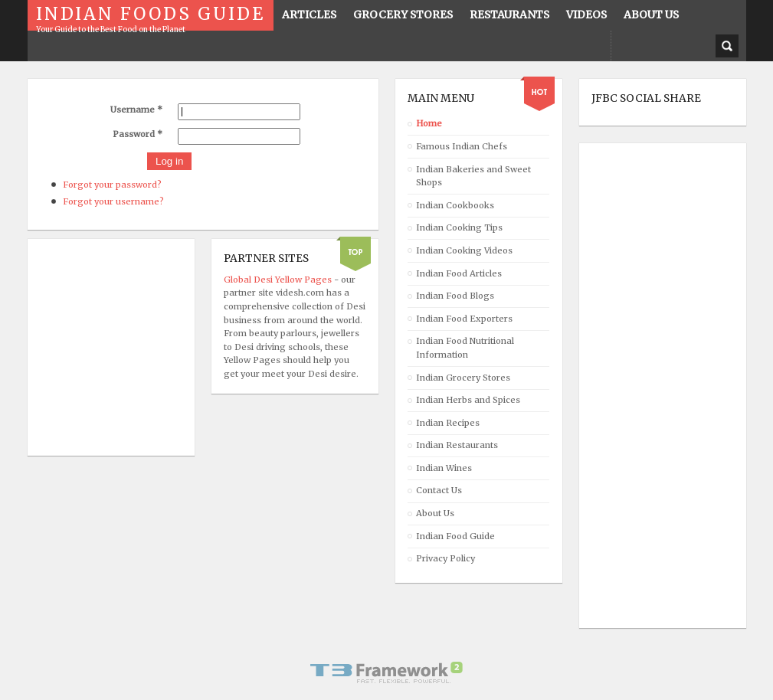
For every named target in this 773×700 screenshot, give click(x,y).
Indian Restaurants (457, 445)
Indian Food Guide (455, 536)
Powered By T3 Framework (387, 672)
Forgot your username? (113, 201)
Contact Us (439, 490)
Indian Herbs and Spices (468, 400)
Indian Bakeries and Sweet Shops (473, 176)
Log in (169, 161)
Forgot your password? (112, 185)
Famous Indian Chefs (462, 146)
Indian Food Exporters (464, 319)
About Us (435, 513)
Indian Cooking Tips (459, 227)
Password (138, 134)
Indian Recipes (448, 423)
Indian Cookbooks (455, 205)
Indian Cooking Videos (464, 250)
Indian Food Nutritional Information (465, 348)
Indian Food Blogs (455, 296)
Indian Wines (444, 468)
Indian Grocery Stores (463, 378)
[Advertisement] (653, 386)
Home (429, 123)
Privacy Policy (445, 558)
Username (136, 110)
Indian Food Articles (459, 273)
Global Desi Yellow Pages (279, 280)
